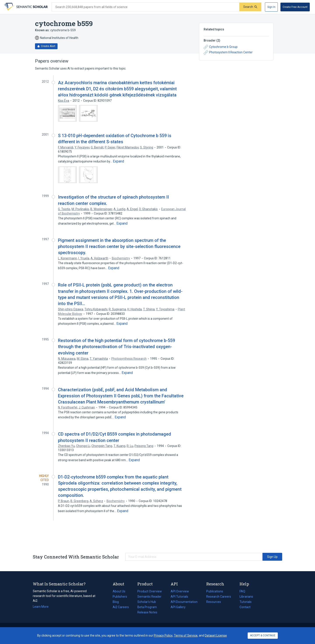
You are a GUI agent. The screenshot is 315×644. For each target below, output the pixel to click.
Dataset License (216, 635)
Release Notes (147, 612)
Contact (245, 607)
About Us (119, 591)
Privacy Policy (163, 635)
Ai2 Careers (121, 607)
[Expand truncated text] (118, 161)
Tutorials (246, 602)
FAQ (242, 591)
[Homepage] (25, 7)
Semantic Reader (149, 597)
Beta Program (147, 607)
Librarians (246, 597)
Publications (215, 591)
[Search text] (146, 7)
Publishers (120, 597)
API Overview (180, 591)
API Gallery (178, 607)
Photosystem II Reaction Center (228, 52)
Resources (214, 602)
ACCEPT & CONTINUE (263, 635)
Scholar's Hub (147, 602)
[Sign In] (271, 7)
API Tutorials (179, 597)
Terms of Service (186, 635)
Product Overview (150, 591)
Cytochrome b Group (221, 47)
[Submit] (250, 7)
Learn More (41, 607)
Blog (117, 602)
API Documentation (184, 602)
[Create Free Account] (295, 7)
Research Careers (219, 597)
